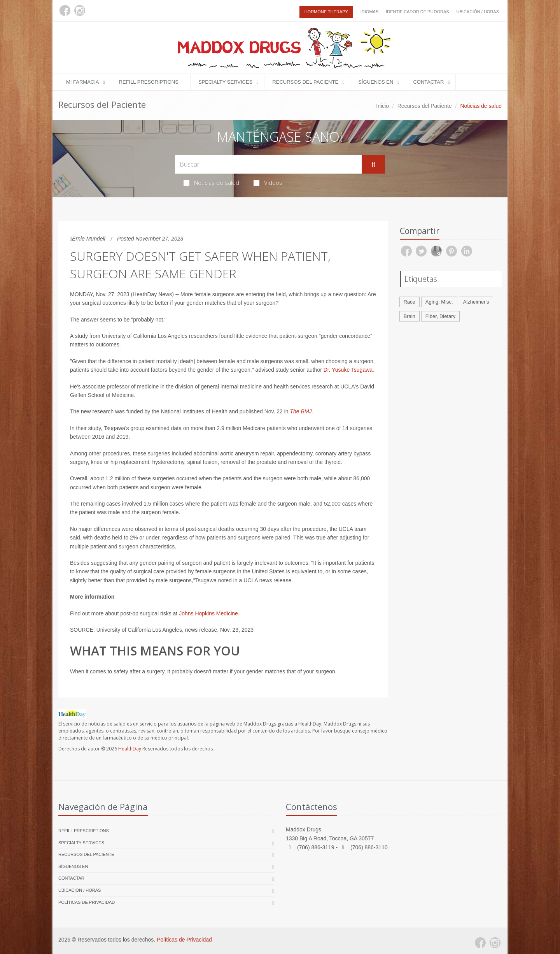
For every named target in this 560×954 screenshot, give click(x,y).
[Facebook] (65, 11)
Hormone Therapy (326, 12)
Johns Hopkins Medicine (208, 613)
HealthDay (130, 749)
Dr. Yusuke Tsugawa (348, 370)
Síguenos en (376, 82)
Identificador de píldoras (417, 12)
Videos (268, 183)
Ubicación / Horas (478, 12)
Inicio (382, 106)
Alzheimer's (476, 302)
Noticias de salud (211, 183)
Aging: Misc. (439, 302)
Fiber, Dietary (440, 316)
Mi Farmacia (83, 82)
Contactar (428, 82)
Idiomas (369, 12)
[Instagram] (80, 11)
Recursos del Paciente (305, 82)
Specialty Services (225, 82)
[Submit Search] (373, 165)
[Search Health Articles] (268, 164)
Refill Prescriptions (149, 82)
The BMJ (301, 411)
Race (409, 302)
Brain (409, 316)
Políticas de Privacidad (87, 902)
